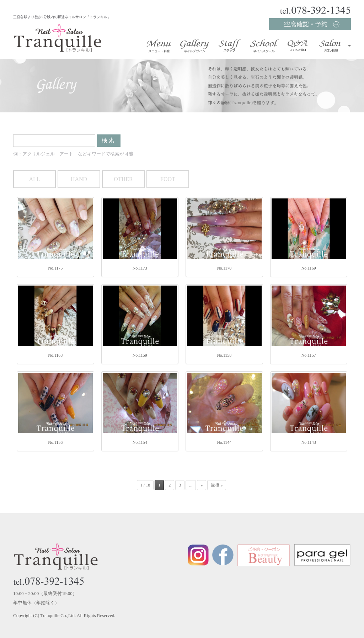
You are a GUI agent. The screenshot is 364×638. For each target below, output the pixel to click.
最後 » (217, 485)
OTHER (123, 179)
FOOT (168, 179)
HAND (79, 179)
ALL (34, 179)
